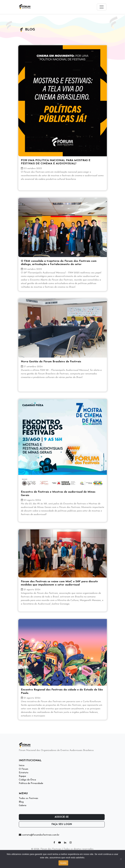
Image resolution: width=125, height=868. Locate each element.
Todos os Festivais (28, 798)
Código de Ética (27, 780)
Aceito (63, 863)
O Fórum (23, 769)
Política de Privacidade (31, 783)
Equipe (22, 776)
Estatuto (24, 773)
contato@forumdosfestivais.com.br (39, 835)
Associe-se (62, 817)
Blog (21, 802)
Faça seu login (62, 824)
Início (22, 766)
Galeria (23, 805)
